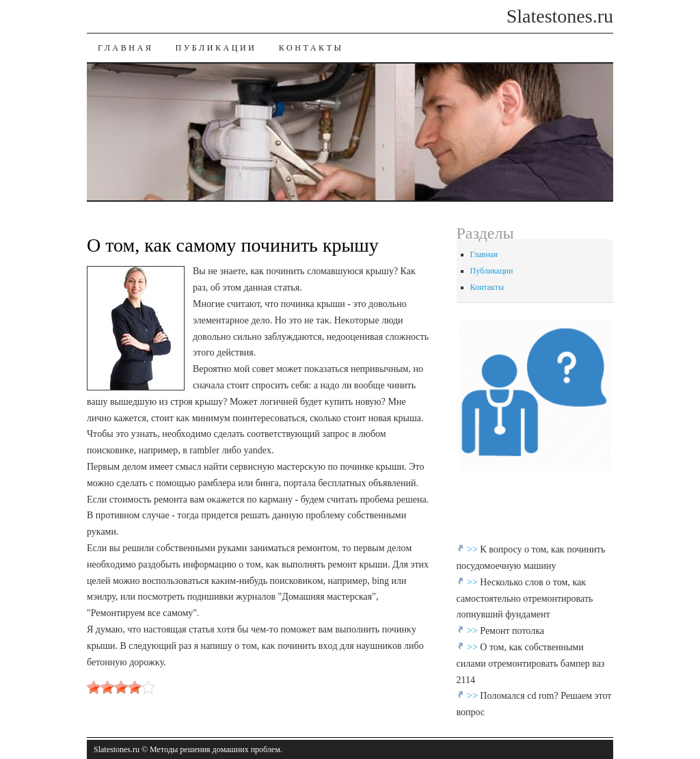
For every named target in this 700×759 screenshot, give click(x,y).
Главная (125, 48)
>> (473, 549)
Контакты (311, 48)
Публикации (216, 48)
